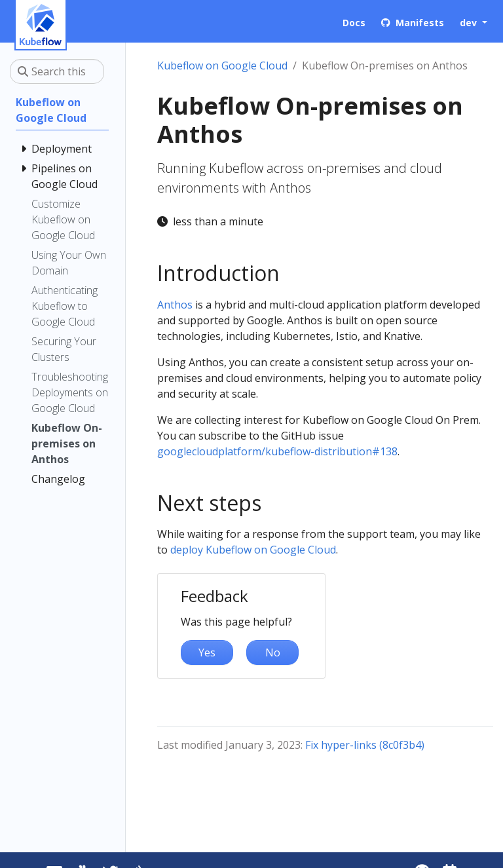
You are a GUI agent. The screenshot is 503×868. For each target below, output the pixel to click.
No (273, 652)
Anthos (175, 305)
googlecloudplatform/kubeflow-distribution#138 (277, 451)
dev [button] (470, 23)
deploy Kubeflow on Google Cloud (253, 550)
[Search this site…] (57, 71)
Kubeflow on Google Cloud (222, 66)
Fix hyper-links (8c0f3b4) (365, 745)
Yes (207, 652)
